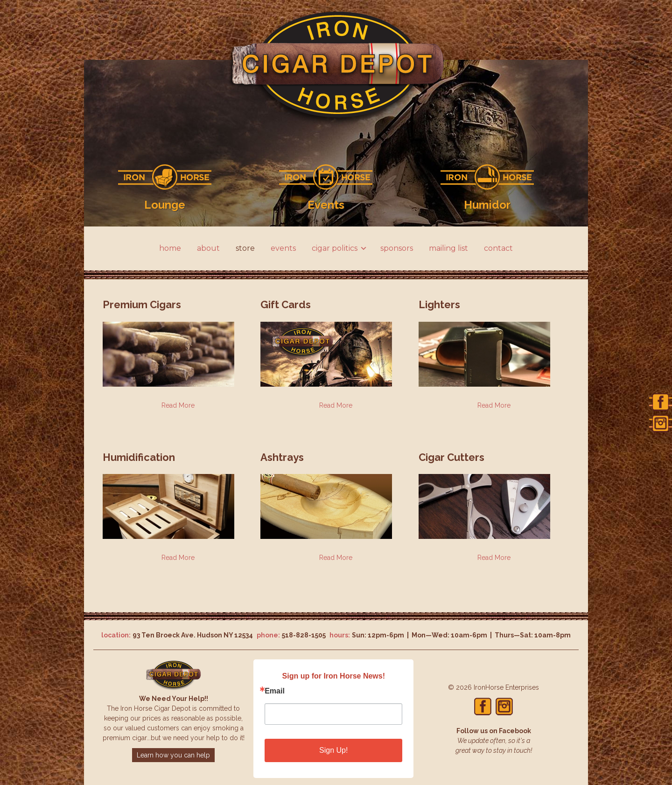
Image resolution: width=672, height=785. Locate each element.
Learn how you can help (173, 755)
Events (326, 205)
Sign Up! (333, 750)
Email (275, 691)
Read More (178, 405)
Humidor (487, 205)
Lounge (165, 205)
